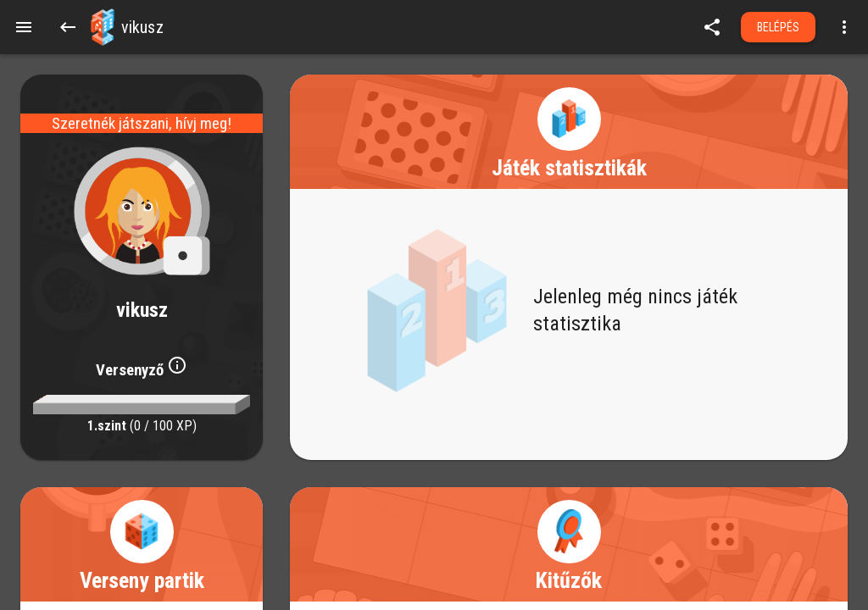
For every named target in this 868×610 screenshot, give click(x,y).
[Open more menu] (844, 27)
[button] (103, 27)
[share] (712, 27)
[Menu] (24, 27)
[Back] (68, 27)
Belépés (779, 27)
